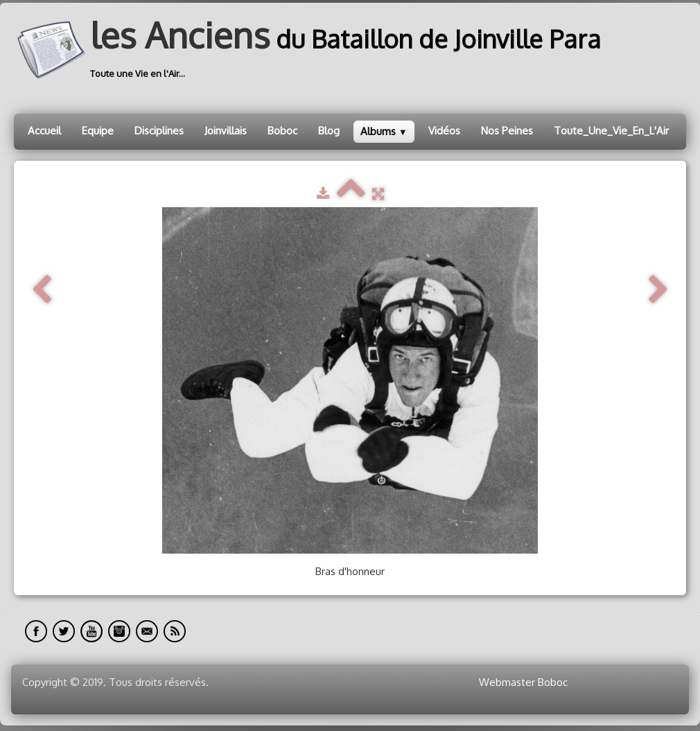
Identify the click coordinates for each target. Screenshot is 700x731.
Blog (329, 131)
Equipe (98, 131)
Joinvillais (226, 131)
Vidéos (444, 131)
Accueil (44, 131)
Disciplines (159, 131)
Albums (384, 131)
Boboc (282, 131)
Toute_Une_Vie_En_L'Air (611, 131)
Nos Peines (507, 131)
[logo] (313, 50)
